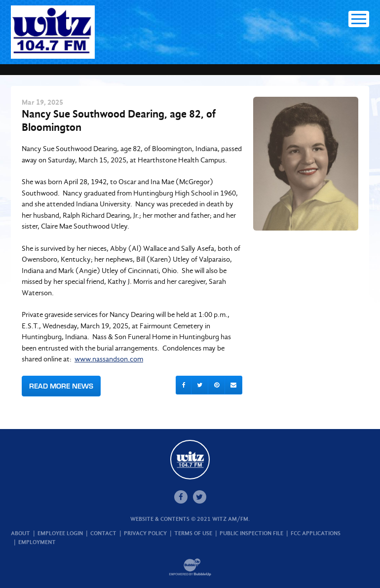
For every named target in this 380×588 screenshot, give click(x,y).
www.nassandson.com (109, 359)
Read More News (61, 386)
